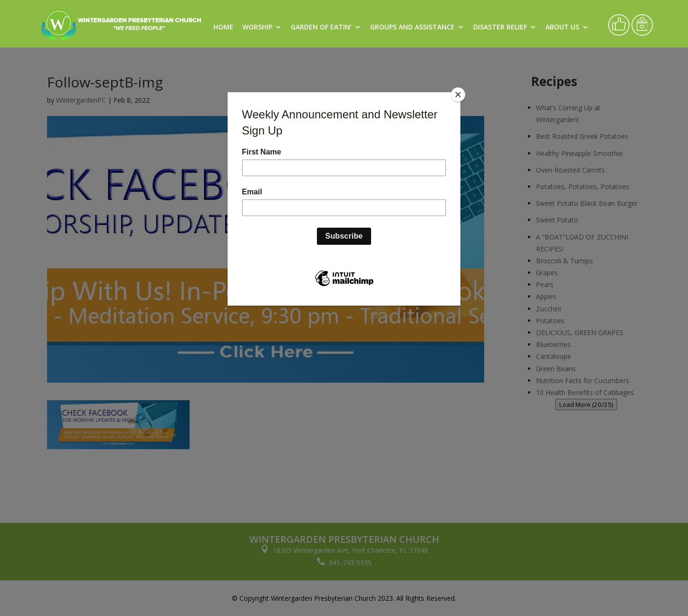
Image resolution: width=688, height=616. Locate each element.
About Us (562, 28)
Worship (257, 28)
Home (223, 28)
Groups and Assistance (412, 28)
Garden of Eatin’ (321, 28)
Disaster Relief (500, 28)
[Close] (458, 95)
